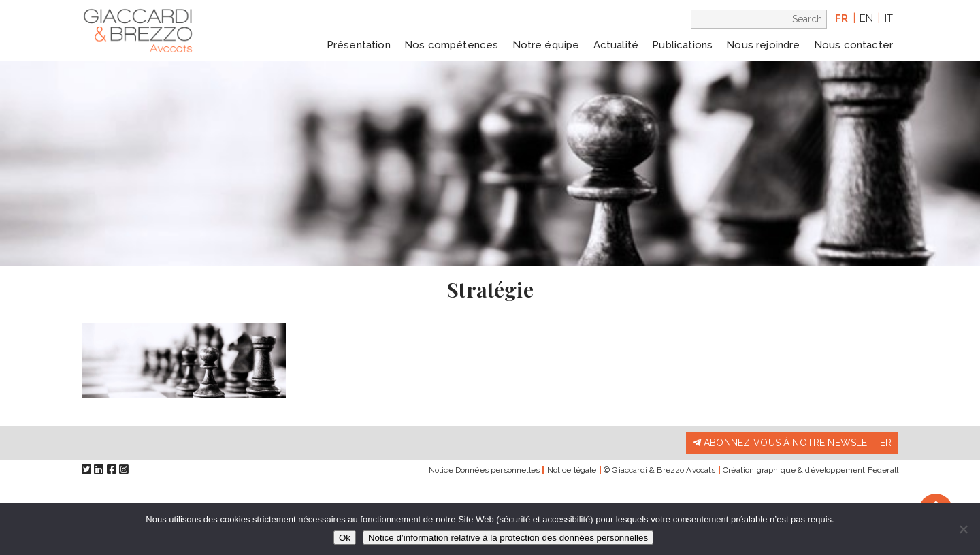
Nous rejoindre (763, 45)
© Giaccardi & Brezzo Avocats (659, 470)
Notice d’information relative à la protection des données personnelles (508, 538)
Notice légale (572, 470)
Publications (682, 45)
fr (842, 18)
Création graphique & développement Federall (811, 470)
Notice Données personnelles (484, 470)
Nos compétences (451, 45)
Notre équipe (546, 45)
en (866, 18)
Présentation (359, 45)
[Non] (963, 529)
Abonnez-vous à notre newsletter (792, 443)
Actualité (616, 45)
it (889, 18)
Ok (345, 538)
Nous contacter (853, 45)
